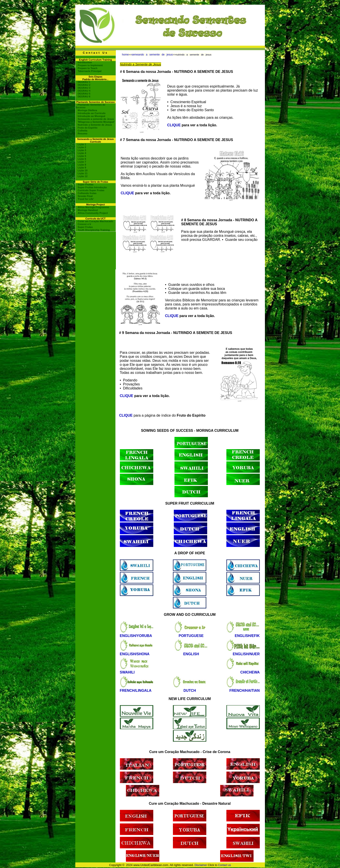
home (125, 55)
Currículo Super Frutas (91, 190)
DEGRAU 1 (84, 82)
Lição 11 (83, 173)
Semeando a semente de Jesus (96, 119)
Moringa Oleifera (87, 110)
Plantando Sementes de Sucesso (90, 106)
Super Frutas (85, 227)
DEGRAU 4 (84, 91)
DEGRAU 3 (84, 88)
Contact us (224, 865)
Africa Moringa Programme (93, 207)
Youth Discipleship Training (94, 230)
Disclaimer (201, 865)
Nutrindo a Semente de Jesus (95, 125)
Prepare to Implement (90, 65)
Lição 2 (82, 147)
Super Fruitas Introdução (92, 187)
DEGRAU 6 (84, 96)
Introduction (85, 62)
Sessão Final (85, 196)
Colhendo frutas (87, 193)
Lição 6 (82, 159)
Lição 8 (82, 165)
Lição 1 (82, 144)
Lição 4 (82, 153)
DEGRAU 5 (84, 94)
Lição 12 (83, 176)
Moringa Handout (88, 210)
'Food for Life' (86, 199)
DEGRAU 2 (84, 85)
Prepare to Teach (88, 68)
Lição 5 (82, 156)
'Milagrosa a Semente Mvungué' (96, 122)
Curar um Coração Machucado (96, 221)
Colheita (83, 131)
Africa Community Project (93, 213)
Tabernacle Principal (90, 71)
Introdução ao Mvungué (92, 116)
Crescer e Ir (85, 224)
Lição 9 (82, 168)
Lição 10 (83, 170)
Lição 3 (82, 150)
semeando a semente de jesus (152, 55)
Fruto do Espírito (88, 128)
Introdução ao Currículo (92, 113)
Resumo (83, 133)
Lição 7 (82, 162)
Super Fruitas (86, 184)
